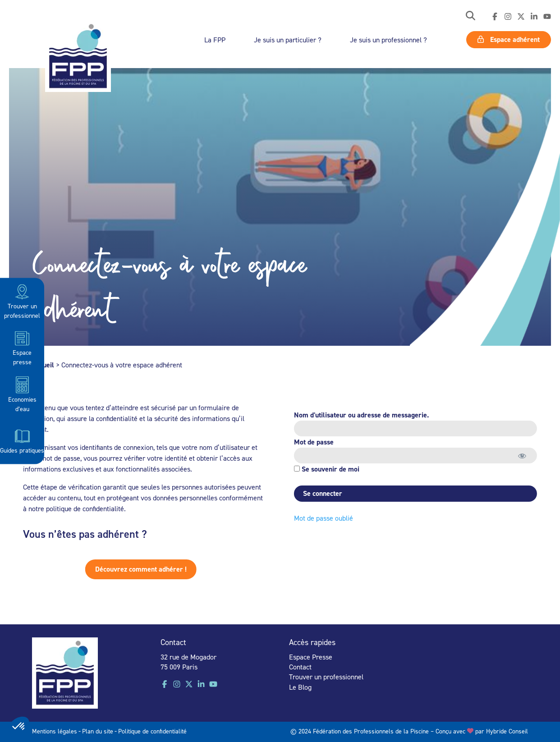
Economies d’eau (22, 394)
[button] (470, 16)
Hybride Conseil (507, 731)
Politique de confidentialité (152, 731)
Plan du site (98, 731)
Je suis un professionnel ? (388, 40)
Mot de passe (311, 442)
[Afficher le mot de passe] (520, 456)
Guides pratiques (22, 440)
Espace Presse (311, 657)
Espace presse (22, 347)
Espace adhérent (509, 39)
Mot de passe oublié (321, 518)
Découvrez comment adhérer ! (117, 569)
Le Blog (300, 687)
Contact (300, 667)
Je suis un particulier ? (288, 40)
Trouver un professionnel (22, 301)
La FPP (215, 40)
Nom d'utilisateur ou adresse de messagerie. (359, 415)
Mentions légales (55, 731)
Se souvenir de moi (324, 469)
